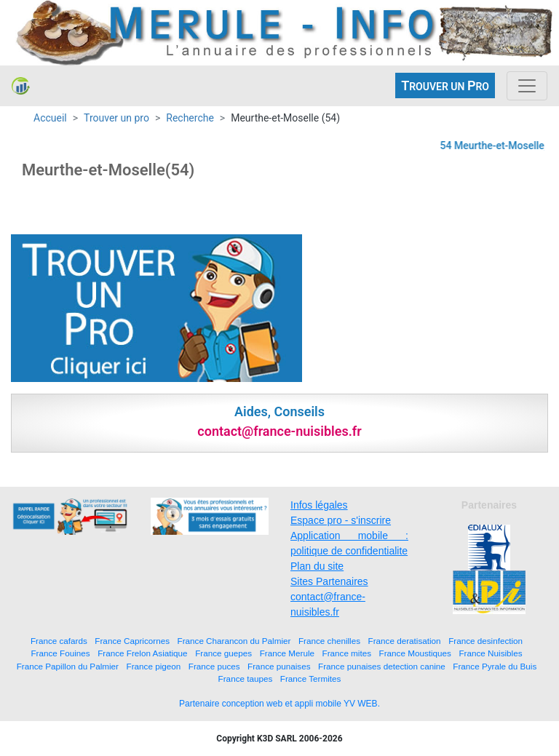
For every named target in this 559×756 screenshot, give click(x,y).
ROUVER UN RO (445, 85)
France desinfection (485, 641)
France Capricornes (132, 641)
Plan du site (317, 566)
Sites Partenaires (329, 581)
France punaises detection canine (382, 666)
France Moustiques (415, 653)
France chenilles (329, 641)
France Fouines (60, 653)
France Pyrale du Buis (495, 666)
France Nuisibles (490, 653)
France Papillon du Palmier (68, 666)
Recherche (190, 118)
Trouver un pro (116, 118)
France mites (347, 653)
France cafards (59, 641)
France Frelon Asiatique (142, 653)
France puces (214, 666)
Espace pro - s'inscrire (341, 520)
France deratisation (405, 641)
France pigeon (154, 666)
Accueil (50, 118)
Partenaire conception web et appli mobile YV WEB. (279, 704)
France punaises (279, 666)
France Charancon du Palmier (234, 641)
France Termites (311, 679)
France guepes (223, 653)
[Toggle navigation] (527, 86)
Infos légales (319, 505)
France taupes (246, 679)
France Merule (287, 653)
